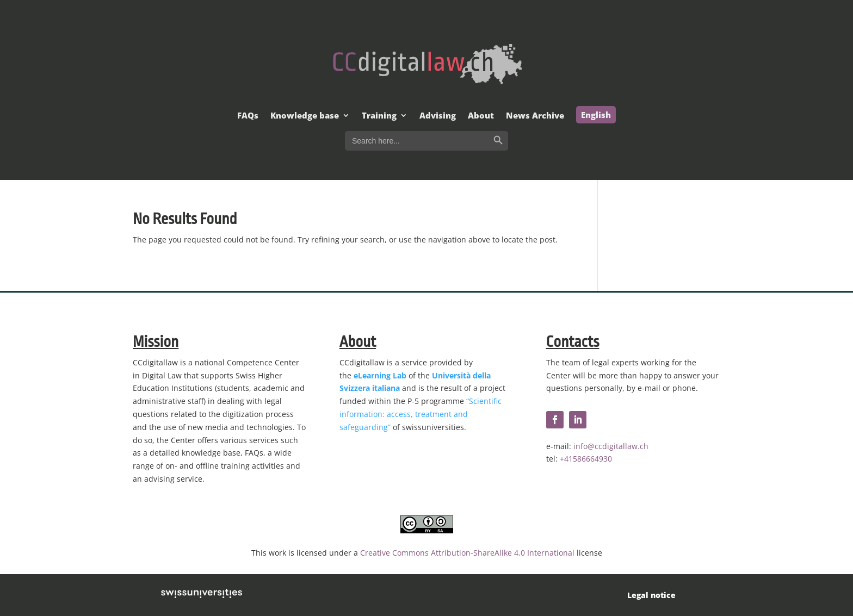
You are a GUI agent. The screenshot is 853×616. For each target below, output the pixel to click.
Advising (438, 116)
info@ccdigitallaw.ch (611, 446)
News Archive (535, 116)
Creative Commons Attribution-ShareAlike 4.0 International (467, 553)
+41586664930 (586, 459)
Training (379, 116)
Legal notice (651, 595)
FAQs (248, 116)
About (481, 116)
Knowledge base (305, 116)
